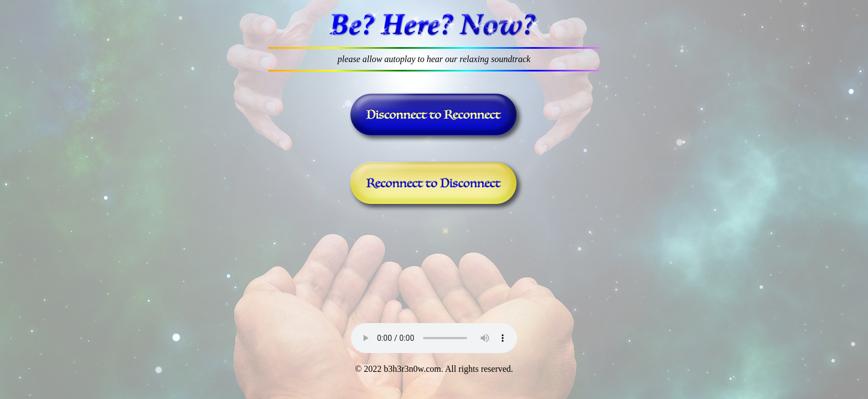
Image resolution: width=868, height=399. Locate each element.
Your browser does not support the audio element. (434, 338)
